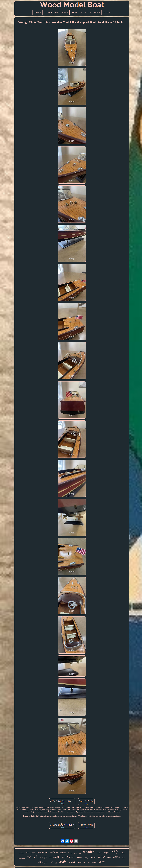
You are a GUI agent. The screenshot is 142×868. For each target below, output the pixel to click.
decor (79, 858)
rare (109, 858)
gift (56, 863)
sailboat (54, 852)
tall (89, 862)
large (75, 853)
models (99, 853)
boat (72, 861)
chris (33, 853)
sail (28, 853)
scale (63, 862)
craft (51, 862)
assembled (81, 862)
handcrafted (21, 858)
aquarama (42, 852)
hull (80, 853)
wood (116, 857)
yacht (102, 862)
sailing (86, 858)
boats (93, 857)
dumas (94, 863)
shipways (42, 862)
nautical (21, 853)
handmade (68, 857)
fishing (70, 853)
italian (123, 853)
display (107, 853)
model (54, 857)
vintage (40, 857)
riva (29, 857)
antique (63, 853)
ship (115, 852)
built (124, 858)
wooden (89, 852)
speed (101, 857)
